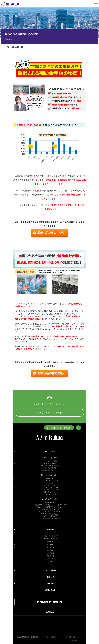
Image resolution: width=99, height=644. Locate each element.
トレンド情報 (50, 570)
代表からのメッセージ (50, 536)
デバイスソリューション (50, 490)
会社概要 (50, 544)
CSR (50, 562)
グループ (50, 559)
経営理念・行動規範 (50, 539)
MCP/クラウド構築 (50, 461)
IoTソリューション (50, 485)
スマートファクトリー (50, 487)
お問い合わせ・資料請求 (59, 428)
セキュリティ (50, 483)
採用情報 (50, 583)
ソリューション (50, 451)
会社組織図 (50, 553)
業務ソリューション (50, 492)
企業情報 (50, 529)
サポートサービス (50, 478)
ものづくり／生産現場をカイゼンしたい (50, 507)
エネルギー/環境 (50, 494)
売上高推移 (50, 547)
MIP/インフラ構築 (50, 468)
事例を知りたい (50, 502)
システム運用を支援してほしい (50, 518)
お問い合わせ (50, 590)
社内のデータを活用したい (50, 514)
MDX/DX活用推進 (50, 463)
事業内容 (50, 542)
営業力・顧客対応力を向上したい (50, 512)
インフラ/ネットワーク (50, 481)
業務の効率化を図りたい (50, 509)
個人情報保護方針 (23, 637)
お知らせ (50, 577)
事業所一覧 (50, 556)
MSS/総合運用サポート (50, 470)
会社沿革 (50, 550)
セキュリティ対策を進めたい (50, 516)
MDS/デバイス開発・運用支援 (50, 466)
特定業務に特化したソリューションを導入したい (50, 505)
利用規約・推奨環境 (49, 637)
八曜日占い (50, 612)
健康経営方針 (36, 637)
